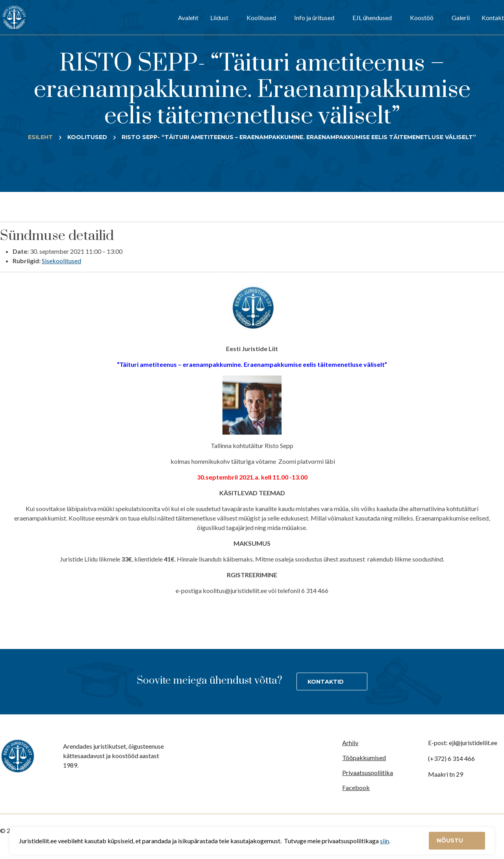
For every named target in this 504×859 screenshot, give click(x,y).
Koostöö (422, 18)
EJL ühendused (372, 18)
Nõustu (451, 840)
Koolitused (261, 18)
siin (384, 841)
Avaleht (188, 18)
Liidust (219, 18)
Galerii (461, 18)
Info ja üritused (314, 18)
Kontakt (493, 18)
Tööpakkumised (364, 758)
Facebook (356, 787)
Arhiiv (350, 743)
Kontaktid (326, 682)
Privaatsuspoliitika (368, 773)
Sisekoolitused (61, 261)
